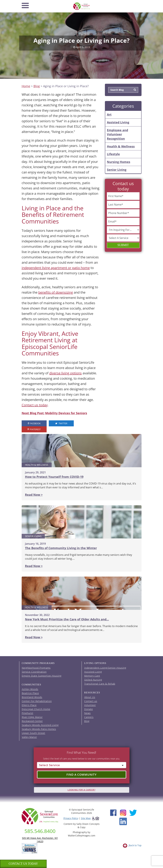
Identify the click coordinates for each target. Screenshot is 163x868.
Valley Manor (29, 737)
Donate (89, 709)
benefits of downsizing (56, 292)
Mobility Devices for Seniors (66, 413)
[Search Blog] (120, 90)
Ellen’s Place (29, 705)
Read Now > (34, 495)
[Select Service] (82, 765)
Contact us (91, 701)
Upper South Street (34, 733)
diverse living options (66, 373)
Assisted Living (118, 122)
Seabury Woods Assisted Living (40, 725)
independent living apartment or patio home (56, 268)
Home (26, 86)
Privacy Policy (71, 818)
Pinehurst (28, 713)
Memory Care (92, 676)
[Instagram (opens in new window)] (123, 812)
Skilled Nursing (93, 680)
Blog (37, 86)
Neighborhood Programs (36, 668)
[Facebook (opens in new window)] (113, 812)
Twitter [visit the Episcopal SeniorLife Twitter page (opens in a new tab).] (61, 423)
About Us (90, 697)
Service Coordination (34, 672)
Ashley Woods (30, 689)
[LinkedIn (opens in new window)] (123, 821)
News (87, 713)
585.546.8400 (40, 831)
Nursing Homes (119, 162)
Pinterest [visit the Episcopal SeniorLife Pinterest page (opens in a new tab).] (34, 429)
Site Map (86, 818)
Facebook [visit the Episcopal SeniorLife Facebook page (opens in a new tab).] (34, 423)
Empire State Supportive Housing (42, 676)
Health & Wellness (121, 146)
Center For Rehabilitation (37, 701)
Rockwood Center (32, 721)
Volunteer (90, 705)
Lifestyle (113, 154)
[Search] (135, 90)
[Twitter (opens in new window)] (133, 812)
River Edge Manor (32, 717)
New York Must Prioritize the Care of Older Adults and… (67, 619)
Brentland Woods (32, 697)
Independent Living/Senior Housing (105, 668)
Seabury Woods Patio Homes (39, 729)
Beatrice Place (30, 693)
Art (109, 114)
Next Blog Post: (33, 413)
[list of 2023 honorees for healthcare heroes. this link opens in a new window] (30, 848)
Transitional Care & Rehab (100, 684)
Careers (89, 717)
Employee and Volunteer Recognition (117, 134)
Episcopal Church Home (36, 709)
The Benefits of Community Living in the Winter (61, 548)
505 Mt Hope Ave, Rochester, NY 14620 (40, 840)
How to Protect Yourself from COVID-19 (54, 477)
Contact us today (35, 405)
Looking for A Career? (81, 790)
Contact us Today (23, 864)
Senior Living (117, 170)
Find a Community (81, 775)
